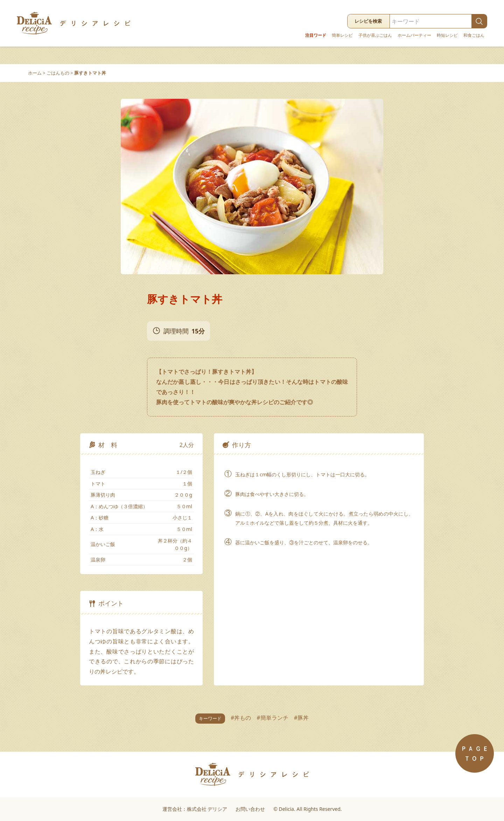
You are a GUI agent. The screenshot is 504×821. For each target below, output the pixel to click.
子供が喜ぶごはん (375, 35)
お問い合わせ (250, 809)
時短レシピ (447, 35)
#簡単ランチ (272, 718)
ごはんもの (58, 73)
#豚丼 (301, 718)
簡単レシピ (342, 35)
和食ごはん (474, 35)
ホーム (35, 73)
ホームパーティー (414, 35)
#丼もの (241, 718)
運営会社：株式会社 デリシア (195, 809)
